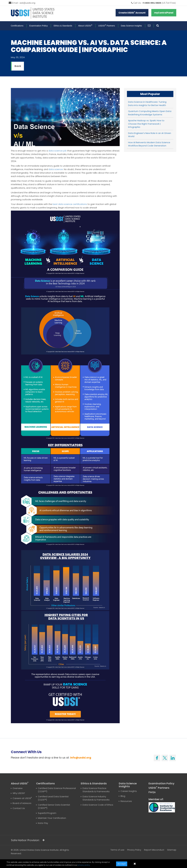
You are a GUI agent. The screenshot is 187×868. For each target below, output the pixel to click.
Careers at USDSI (22, 798)
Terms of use (117, 850)
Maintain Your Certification (52, 818)
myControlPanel (164, 13)
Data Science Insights (131, 26)
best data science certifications (70, 204)
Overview (18, 788)
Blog (123, 796)
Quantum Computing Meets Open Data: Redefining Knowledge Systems (150, 113)
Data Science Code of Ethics (98, 805)
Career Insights (129, 791)
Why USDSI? (19, 793)
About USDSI (85, 26)
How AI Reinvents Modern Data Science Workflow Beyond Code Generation (149, 144)
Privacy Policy (134, 850)
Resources (126, 801)
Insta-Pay (43, 823)
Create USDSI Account (132, 13)
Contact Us (19, 808)
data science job (58, 151)
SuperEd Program (47, 813)
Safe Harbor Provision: (28, 840)
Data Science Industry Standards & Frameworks (96, 798)
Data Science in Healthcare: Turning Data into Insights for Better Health (147, 104)
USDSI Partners (107, 26)
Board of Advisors (22, 803)
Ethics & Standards (63, 26)
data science (56, 169)
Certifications (17, 26)
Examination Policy (39, 26)
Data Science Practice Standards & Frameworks (96, 790)
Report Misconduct (154, 850)
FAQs (152, 792)
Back (18, 66)
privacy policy (84, 865)
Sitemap (172, 850)
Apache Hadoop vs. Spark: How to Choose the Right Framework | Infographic (146, 124)
